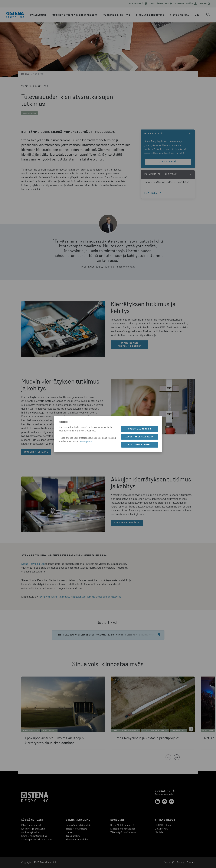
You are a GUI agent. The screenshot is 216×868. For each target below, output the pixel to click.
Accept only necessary (140, 437)
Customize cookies (140, 445)
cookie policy (85, 442)
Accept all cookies (140, 429)
